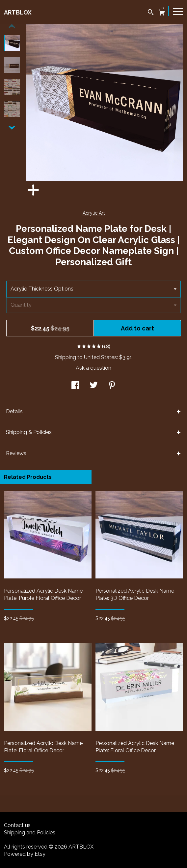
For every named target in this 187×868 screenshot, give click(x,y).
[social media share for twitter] (94, 386)
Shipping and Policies (30, 833)
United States (100, 357)
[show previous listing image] (12, 26)
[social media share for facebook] (75, 386)
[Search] (151, 13)
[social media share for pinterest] (112, 386)
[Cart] (162, 13)
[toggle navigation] (178, 11)
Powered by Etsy (25, 854)
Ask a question (93, 368)
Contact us (17, 825)
